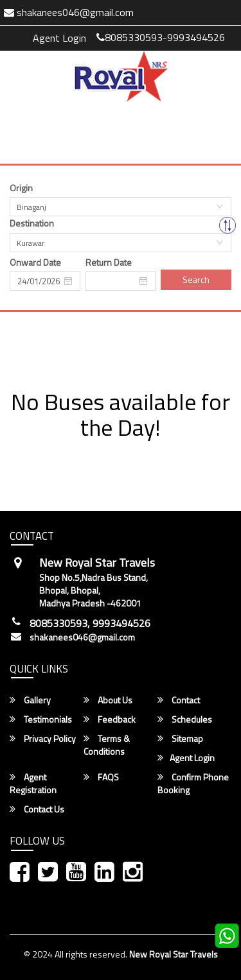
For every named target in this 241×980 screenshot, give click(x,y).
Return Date (109, 262)
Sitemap (180, 739)
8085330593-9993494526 (161, 37)
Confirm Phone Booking (193, 784)
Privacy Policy (43, 739)
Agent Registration (33, 784)
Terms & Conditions (107, 745)
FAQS (101, 777)
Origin (21, 188)
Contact (179, 700)
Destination (32, 223)
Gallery (30, 700)
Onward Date (35, 262)
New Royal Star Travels (174, 954)
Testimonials (41, 719)
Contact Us (37, 809)
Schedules (185, 719)
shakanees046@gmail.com (82, 637)
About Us (108, 700)
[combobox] (121, 207)
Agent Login (59, 38)
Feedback (110, 719)
